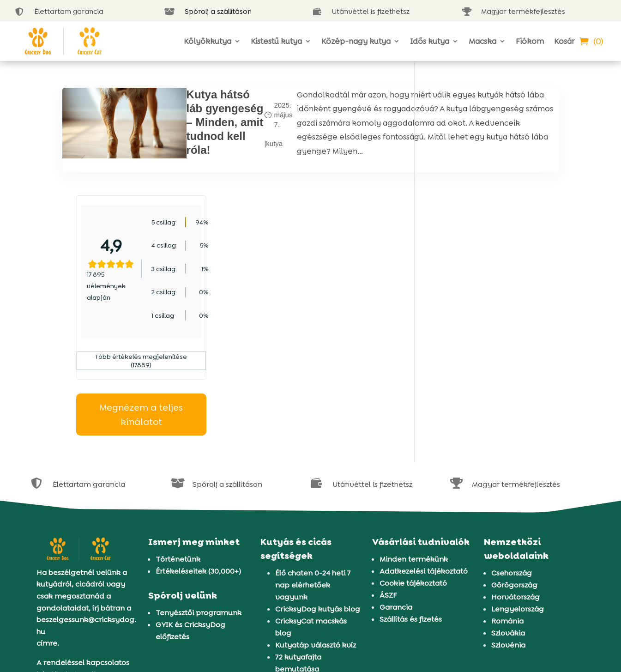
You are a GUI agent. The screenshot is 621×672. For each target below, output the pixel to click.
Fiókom (530, 41)
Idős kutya (430, 41)
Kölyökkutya (208, 41)
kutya (214, 151)
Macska (482, 41)
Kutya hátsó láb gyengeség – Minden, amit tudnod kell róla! (175, 136)
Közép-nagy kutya (356, 41)
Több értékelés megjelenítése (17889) (494, 253)
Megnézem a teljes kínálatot (494, 307)
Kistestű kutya (276, 41)
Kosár (564, 41)
